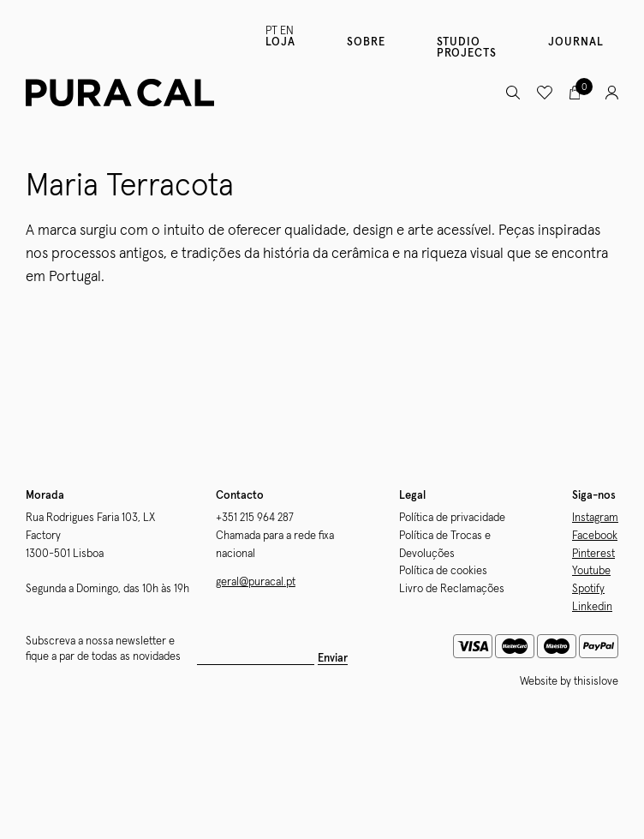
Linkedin (592, 607)
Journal (576, 42)
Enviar (333, 659)
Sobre (366, 42)
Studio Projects (467, 48)
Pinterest (593, 554)
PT (271, 31)
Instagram (595, 518)
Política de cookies (443, 571)
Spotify (588, 589)
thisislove (596, 682)
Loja (280, 42)
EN (287, 31)
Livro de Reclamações (452, 589)
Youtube (591, 571)
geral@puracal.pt (256, 582)
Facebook (595, 536)
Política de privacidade (452, 518)
